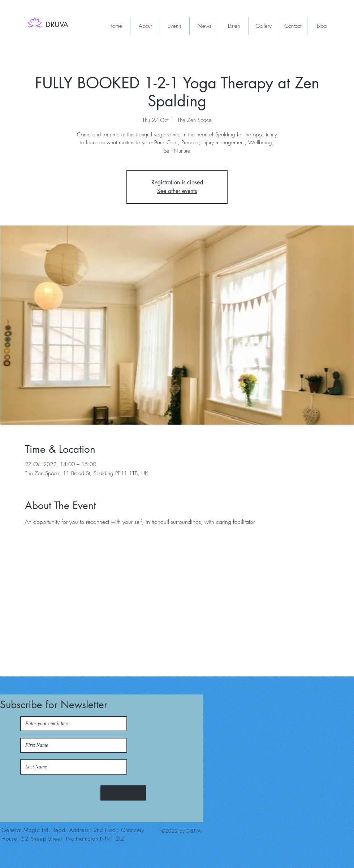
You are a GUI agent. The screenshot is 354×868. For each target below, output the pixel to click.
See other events (177, 191)
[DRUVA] (58, 25)
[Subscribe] (123, 793)
